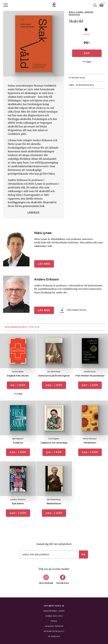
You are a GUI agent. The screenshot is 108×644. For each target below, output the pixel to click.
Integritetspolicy (54, 631)
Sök (95, 5)
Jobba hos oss (54, 616)
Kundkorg (101, 5)
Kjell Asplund (18, 439)
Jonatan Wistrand (18, 499)
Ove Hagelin (54, 439)
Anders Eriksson (47, 279)
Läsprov (34, 212)
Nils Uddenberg (54, 499)
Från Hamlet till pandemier (90, 376)
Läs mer (44, 264)
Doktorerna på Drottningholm (55, 376)
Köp (87, 53)
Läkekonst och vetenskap (54, 443)
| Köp (18, 385)
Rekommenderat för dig (22, 327)
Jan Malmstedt (54, 372)
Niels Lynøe (76, 12)
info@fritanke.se (54, 606)
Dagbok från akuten (18, 376)
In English (54, 636)
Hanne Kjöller (18, 372)
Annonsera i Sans (54, 611)
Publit (89, 62)
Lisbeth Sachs (90, 372)
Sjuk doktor (18, 503)
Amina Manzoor (90, 439)
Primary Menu (6, 5)
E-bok (86, 34)
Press (54, 621)
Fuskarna (18, 443)
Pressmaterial (77, 310)
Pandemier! (90, 443)
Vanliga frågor (54, 626)
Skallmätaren (54, 503)
